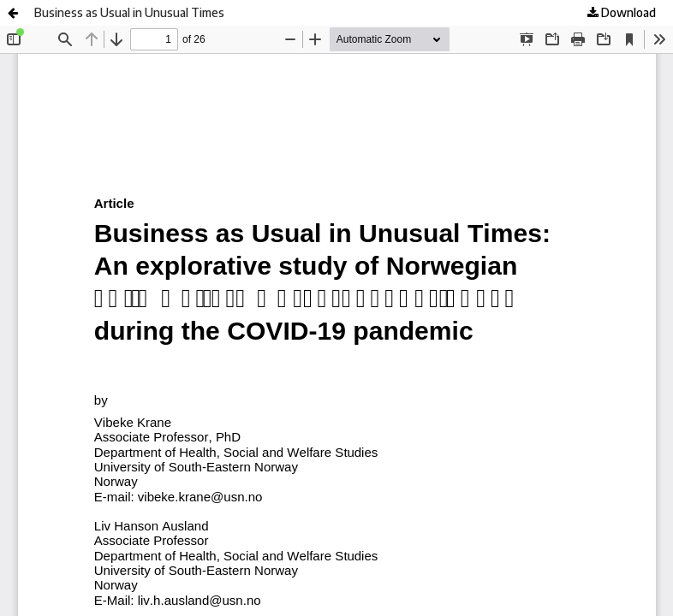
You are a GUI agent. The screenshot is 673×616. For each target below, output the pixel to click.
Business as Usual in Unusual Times (129, 12)
